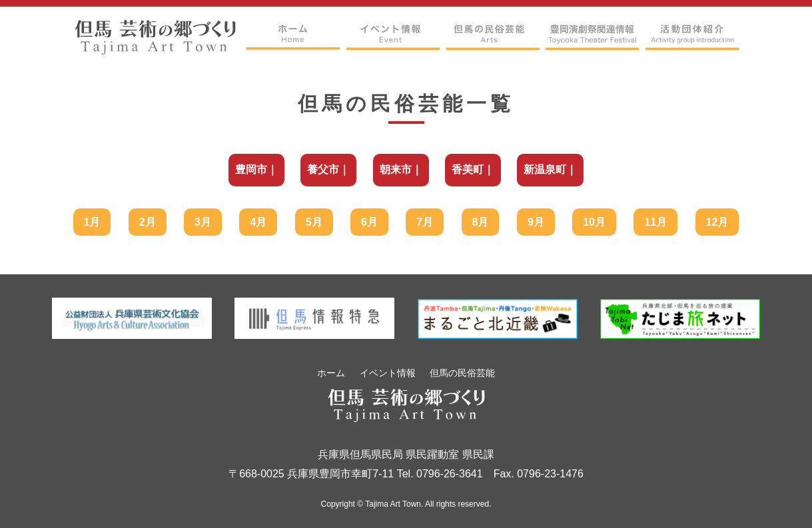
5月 (314, 222)
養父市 (323, 169)
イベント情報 (388, 373)
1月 (92, 222)
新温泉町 (545, 169)
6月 (369, 222)
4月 (258, 222)
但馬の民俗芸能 (462, 373)
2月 (148, 222)
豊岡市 (251, 169)
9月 (536, 222)
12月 (717, 222)
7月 (425, 222)
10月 (594, 222)
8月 (481, 222)
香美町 (468, 169)
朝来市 (396, 169)
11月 (655, 222)
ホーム (331, 373)
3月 (203, 222)
